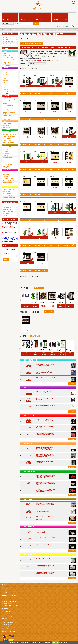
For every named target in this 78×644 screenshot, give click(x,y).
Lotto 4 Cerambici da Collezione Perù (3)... (39, 98)
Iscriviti (6, 259)
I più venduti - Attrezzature (28, 555)
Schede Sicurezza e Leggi (9, 211)
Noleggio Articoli (8, 603)
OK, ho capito (55, 642)
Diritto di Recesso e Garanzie (11, 623)
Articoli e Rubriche (7, 207)
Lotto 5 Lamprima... (33, 302)
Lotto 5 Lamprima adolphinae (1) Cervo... (26, 224)
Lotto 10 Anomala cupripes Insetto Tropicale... (41, 73)
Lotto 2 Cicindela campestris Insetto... (39, 149)
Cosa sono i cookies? (64, 642)
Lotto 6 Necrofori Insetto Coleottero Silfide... (69, 224)
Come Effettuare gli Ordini (10, 599)
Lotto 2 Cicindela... (60, 350)
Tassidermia (56, 16)
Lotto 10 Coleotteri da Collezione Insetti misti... (69, 149)
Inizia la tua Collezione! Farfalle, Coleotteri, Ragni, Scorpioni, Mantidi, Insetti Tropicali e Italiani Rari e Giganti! (47, 47)
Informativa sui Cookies (9, 629)
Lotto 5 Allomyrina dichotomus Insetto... (25, 73)
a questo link (54, 60)
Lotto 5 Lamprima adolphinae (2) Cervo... (40, 224)
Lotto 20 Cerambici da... (43, 302)
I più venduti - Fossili (26, 499)
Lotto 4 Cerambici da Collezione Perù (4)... (54, 98)
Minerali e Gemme (6, 16)
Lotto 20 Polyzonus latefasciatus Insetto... (25, 250)
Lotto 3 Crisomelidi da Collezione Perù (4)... (25, 199)
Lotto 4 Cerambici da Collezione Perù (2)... (25, 98)
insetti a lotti (16, 30)
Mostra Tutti (39, 288)
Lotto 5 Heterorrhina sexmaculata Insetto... (68, 199)
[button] (21, 300)
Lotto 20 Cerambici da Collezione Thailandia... (68, 98)
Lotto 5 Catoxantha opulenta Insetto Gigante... (55, 73)
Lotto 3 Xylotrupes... (60, 302)
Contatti (64, 26)
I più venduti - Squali (26, 443)
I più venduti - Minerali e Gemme (29, 360)
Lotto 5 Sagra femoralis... (25, 350)
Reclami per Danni (8, 625)
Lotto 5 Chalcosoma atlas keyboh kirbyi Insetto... (69, 124)
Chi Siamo (6, 588)
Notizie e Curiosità (7, 209)
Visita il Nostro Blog (7, 205)
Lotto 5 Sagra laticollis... (34, 350)
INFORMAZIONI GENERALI (9, 220)
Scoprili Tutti (72, 384)
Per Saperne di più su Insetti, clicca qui (31, 43)
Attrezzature (64, 16)
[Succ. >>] (31, 69)
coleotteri (23, 30)
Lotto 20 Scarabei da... (52, 302)
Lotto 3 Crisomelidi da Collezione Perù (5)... (40, 199)
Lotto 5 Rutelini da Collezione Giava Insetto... (41, 250)
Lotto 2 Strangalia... (69, 350)
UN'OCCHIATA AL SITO (8, 34)
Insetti (14, 16)
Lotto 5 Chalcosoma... (70, 302)
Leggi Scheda (23, 94)
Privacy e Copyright (8, 627)
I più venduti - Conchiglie (27, 416)
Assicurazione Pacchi (9, 614)
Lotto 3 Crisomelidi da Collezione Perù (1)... (40, 174)
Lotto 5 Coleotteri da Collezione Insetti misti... (54, 149)
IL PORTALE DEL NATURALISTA (10, 202)
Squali (31, 16)
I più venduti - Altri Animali (28, 471)
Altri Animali (39, 16)
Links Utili (5, 216)
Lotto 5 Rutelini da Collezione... (26, 326)
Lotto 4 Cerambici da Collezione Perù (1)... (68, 73)
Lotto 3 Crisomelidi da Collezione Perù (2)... (54, 174)
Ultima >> (37, 69)
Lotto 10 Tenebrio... (51, 350)
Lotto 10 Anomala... (42, 350)
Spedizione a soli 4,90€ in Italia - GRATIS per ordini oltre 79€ (41, 34)
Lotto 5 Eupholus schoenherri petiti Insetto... (55, 199)
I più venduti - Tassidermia (27, 527)
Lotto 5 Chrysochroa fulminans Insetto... (25, 149)
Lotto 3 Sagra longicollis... (25, 302)
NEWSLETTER (6, 246)
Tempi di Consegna (8, 616)
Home (59, 26)
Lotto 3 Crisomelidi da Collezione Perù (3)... (68, 174)
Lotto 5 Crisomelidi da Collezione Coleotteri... (26, 174)
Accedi (55, 26)
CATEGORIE (5, 48)
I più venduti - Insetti (26, 388)
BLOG (68, 26)
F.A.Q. (5, 590)
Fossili (47, 16)
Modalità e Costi (8, 612)
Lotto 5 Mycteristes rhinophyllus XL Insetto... (54, 224)
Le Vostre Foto (6, 213)
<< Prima (22, 69)
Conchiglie (23, 16)
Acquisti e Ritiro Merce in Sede (11, 605)
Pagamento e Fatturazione (10, 601)
